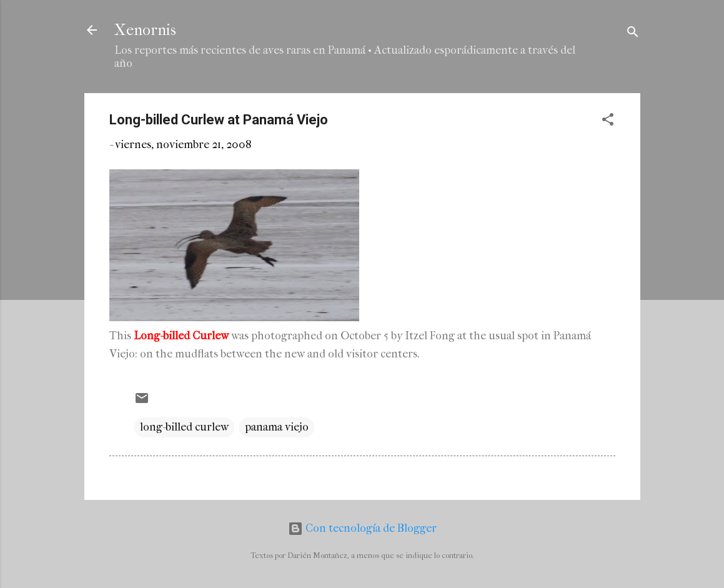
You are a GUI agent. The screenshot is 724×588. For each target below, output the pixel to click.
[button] (608, 122)
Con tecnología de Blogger (362, 528)
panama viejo (277, 427)
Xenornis (145, 30)
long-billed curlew (184, 427)
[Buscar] (633, 34)
